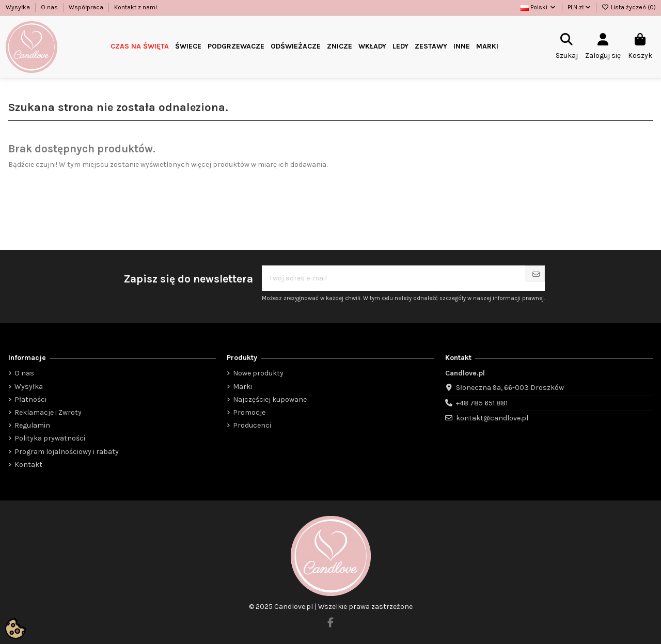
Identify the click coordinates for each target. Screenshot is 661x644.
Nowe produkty (258, 373)
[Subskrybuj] (536, 274)
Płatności (30, 399)
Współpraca (87, 7)
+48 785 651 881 (482, 403)
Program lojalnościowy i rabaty (67, 452)
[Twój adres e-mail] (394, 278)
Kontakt (28, 465)
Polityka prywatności (50, 438)
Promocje (249, 412)
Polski (539, 7)
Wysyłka (19, 7)
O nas (50, 7)
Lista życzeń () (629, 7)
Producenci (252, 425)
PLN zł (579, 7)
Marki (242, 387)
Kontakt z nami (136, 7)
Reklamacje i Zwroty (48, 412)
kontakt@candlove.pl (492, 418)
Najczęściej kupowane (270, 399)
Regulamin (32, 425)
